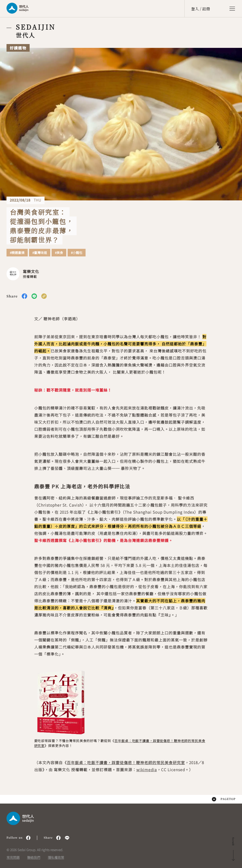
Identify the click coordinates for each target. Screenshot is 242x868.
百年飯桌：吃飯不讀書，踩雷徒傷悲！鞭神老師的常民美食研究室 (126, 762)
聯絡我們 (34, 857)
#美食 (59, 253)
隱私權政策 (56, 857)
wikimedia (147, 770)
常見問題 (13, 857)
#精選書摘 (17, 253)
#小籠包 (77, 253)
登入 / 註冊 (201, 9)
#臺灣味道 (40, 253)
